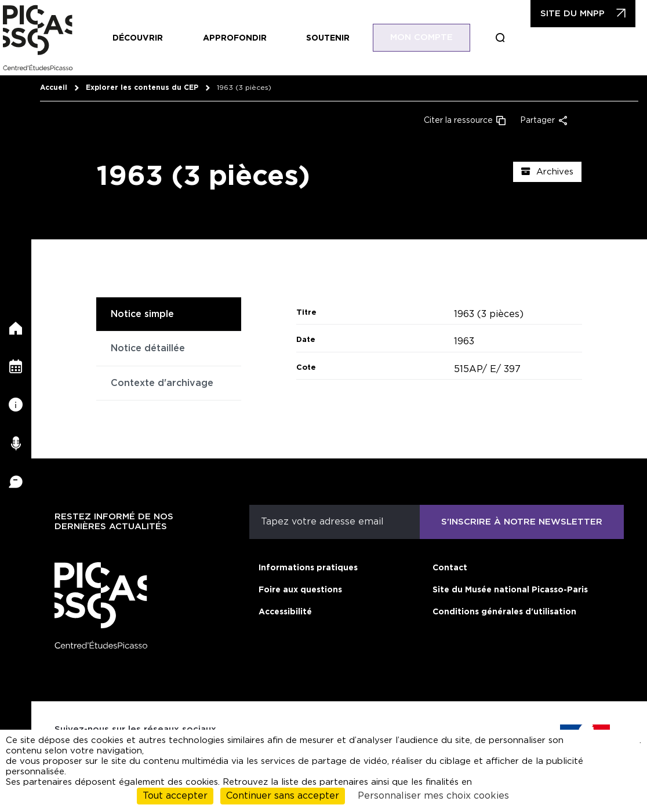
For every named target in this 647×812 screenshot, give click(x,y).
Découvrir (138, 38)
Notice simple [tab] (142, 314)
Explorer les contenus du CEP (142, 88)
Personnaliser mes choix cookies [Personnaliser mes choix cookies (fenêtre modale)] (433, 796)
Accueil (54, 88)
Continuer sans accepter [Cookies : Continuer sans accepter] (283, 796)
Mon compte (421, 37)
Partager (537, 121)
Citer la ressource (458, 121)
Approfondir (235, 38)
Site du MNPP (573, 14)
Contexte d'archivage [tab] (162, 383)
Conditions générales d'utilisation (504, 612)
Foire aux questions (300, 590)
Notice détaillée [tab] (148, 348)
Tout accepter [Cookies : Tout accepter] (175, 796)
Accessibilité (285, 612)
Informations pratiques (308, 568)
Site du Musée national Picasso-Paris (510, 590)
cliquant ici (617, 746)
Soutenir (328, 38)
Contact (450, 568)
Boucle (500, 38)
